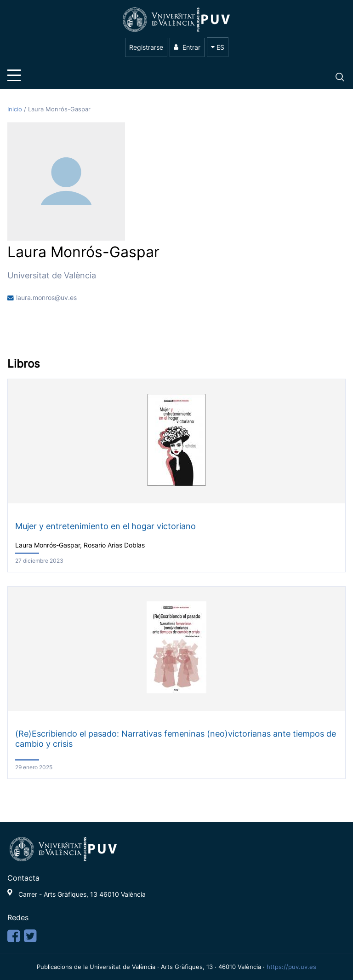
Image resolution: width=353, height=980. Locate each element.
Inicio (16, 109)
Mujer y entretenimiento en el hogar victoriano (105, 526)
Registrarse (146, 47)
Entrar (187, 47)
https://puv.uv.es (291, 967)
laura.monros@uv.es (46, 298)
